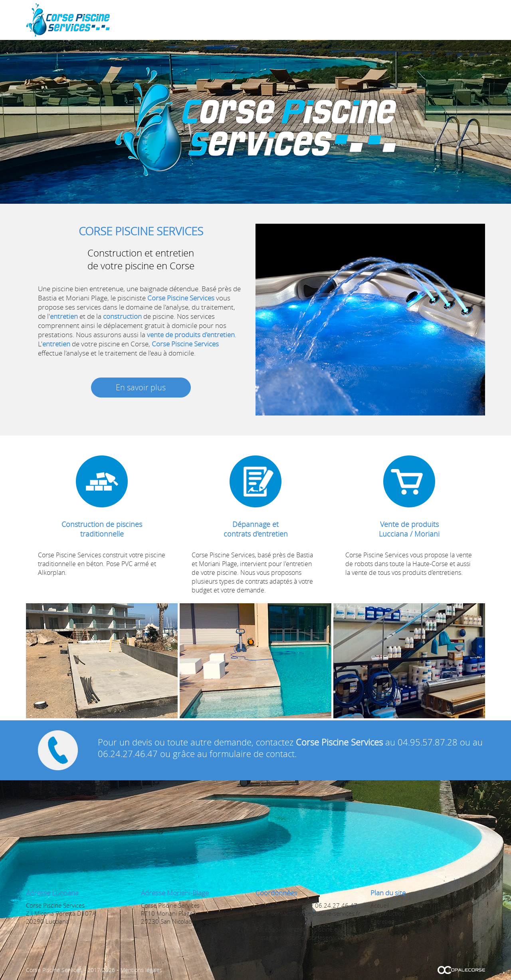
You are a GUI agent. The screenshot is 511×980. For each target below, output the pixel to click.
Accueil (251, 20)
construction (122, 316)
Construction (308, 20)
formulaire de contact (252, 754)
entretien (64, 316)
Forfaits (385, 20)
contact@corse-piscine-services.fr (316, 913)
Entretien (351, 20)
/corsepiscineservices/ (317, 937)
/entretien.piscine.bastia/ (319, 929)
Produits (418, 20)
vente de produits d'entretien (191, 335)
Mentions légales (141, 970)
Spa (275, 20)
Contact (451, 20)
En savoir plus (141, 387)
